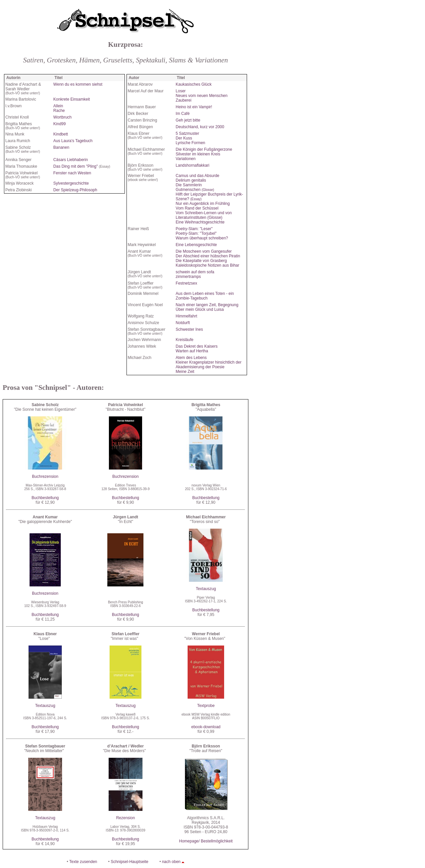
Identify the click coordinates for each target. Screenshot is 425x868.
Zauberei (183, 100)
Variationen (186, 159)
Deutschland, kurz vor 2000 (200, 127)
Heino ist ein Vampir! (194, 107)
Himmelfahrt (186, 316)
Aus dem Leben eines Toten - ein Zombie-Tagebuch (205, 296)
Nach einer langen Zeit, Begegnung (207, 305)
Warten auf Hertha (192, 351)
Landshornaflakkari (192, 165)
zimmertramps (188, 277)
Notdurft (183, 323)
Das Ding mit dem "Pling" (76, 166)
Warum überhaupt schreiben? (202, 238)
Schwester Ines (189, 329)
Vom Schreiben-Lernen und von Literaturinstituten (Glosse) (204, 215)
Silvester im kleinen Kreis (198, 154)
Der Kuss (184, 138)
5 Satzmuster (187, 133)
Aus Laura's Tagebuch (73, 141)
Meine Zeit (185, 372)
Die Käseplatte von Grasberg (201, 261)
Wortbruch (63, 117)
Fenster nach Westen (72, 173)
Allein (58, 106)
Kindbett (61, 134)
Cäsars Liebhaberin (71, 160)
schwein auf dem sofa (195, 272)
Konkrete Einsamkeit (72, 99)
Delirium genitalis (191, 180)
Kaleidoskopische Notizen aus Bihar (207, 265)
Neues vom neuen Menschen (202, 96)
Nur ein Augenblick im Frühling (203, 204)
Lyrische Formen (190, 143)
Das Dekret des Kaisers (197, 346)
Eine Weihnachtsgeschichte (200, 222)
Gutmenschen (195, 190)
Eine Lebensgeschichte (196, 245)
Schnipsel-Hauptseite (129, 862)
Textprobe (206, 706)
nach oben (171, 862)
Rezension (126, 818)
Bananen (61, 147)
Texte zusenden (83, 862)
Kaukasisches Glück (194, 84)
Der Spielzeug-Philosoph (75, 190)
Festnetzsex (186, 283)
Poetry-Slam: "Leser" (194, 229)
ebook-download (206, 727)
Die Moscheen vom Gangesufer (204, 251)
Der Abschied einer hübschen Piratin (208, 256)
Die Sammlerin (189, 185)
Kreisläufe (184, 340)
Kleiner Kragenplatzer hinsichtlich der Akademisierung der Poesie (209, 365)
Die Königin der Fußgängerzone (204, 149)
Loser (181, 91)
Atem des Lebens (191, 358)
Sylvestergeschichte (71, 183)
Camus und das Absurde (197, 176)
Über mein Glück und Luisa (200, 309)
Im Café (183, 114)
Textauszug (206, 589)
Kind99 (60, 124)
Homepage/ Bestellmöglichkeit (206, 841)
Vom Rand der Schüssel (197, 208)
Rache (59, 111)
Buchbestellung (45, 498)
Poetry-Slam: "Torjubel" (196, 233)
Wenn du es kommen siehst (78, 84)
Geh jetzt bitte (188, 120)
